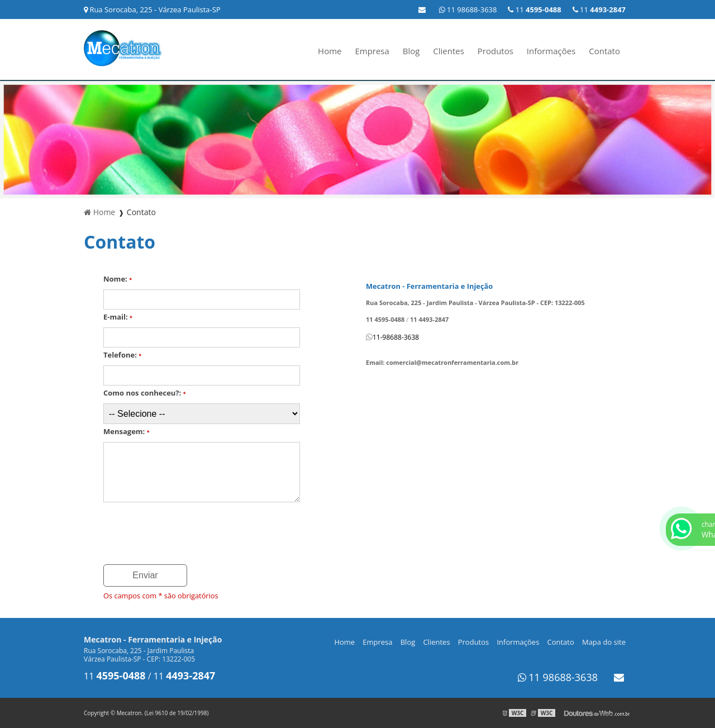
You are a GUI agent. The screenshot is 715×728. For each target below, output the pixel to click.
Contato (604, 51)
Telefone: (122, 355)
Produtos (495, 51)
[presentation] (188, 534)
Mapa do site (604, 642)
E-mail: (118, 317)
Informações (551, 51)
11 (599, 9)
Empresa (372, 51)
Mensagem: (127, 431)
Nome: (118, 279)
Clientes (449, 51)
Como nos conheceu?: (145, 393)
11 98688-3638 (468, 9)
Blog (411, 51)
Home (330, 51)
